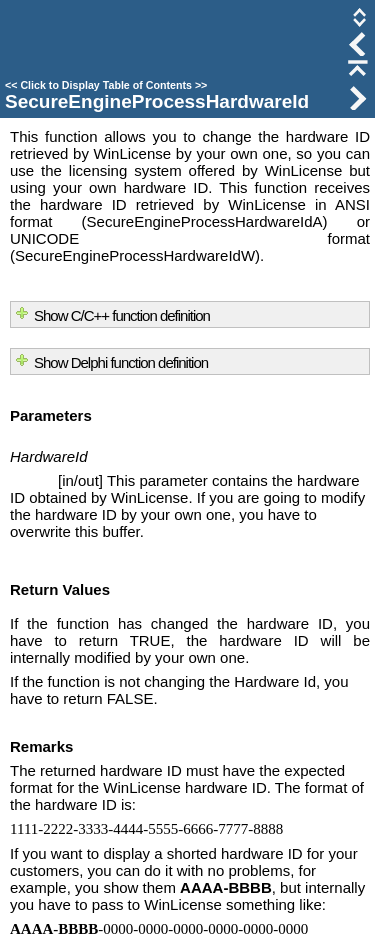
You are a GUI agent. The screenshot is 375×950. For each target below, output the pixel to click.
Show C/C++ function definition (122, 315)
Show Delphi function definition (121, 362)
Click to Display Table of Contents (106, 85)
